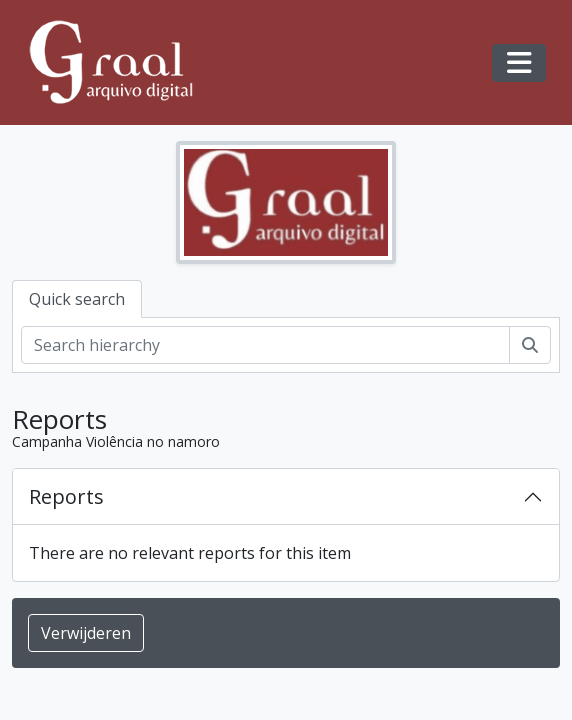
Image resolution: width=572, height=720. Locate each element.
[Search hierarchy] (265, 345)
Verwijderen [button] (86, 633)
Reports (66, 496)
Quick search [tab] (77, 299)
